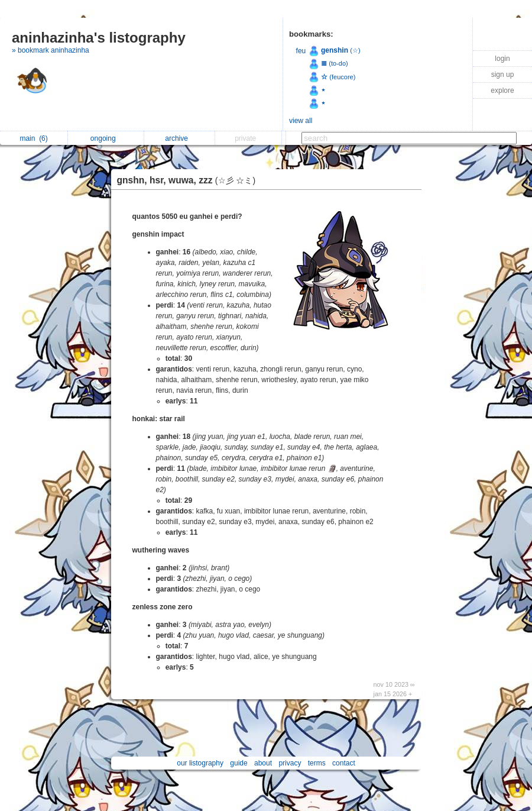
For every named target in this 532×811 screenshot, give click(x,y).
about (263, 763)
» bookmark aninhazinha (51, 50)
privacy (290, 763)
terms (317, 763)
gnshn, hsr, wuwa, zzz (189, 180)
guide (239, 763)
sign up (503, 75)
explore (502, 91)
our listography (200, 763)
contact (344, 763)
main (33, 138)
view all (301, 121)
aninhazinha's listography (99, 38)
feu (301, 51)
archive (179, 138)
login (502, 59)
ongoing (106, 138)
